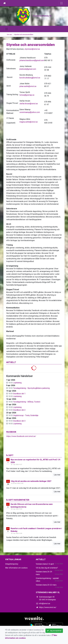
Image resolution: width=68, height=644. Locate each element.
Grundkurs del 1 (19, 406)
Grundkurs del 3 (19, 434)
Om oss (9, 47)
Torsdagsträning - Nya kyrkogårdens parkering (31, 401)
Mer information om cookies (16, 581)
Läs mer (57, 487)
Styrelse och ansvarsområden (24, 47)
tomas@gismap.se (27, 108)
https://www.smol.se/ (48, 620)
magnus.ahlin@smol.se (29, 135)
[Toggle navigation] (61, 3)
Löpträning (17, 395)
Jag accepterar (54, 631)
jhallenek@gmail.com (28, 82)
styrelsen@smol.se (32, 62)
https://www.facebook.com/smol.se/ (21, 449)
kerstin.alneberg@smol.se (30, 90)
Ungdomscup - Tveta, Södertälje (26, 428)
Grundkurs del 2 (19, 423)
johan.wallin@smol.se (28, 99)
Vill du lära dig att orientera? (47, 581)
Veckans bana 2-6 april (45, 577)
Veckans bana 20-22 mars (46, 598)
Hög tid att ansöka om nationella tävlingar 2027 (31, 494)
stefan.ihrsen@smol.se (29, 116)
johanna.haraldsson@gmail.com (32, 73)
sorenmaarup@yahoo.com (30, 125)
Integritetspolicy (12, 577)
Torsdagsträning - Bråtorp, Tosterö (27, 415)
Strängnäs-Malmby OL (34, 30)
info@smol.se (45, 616)
